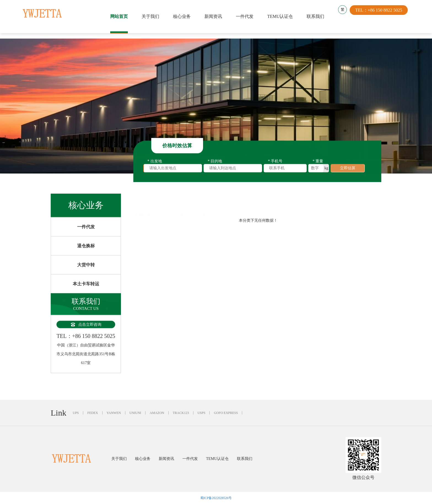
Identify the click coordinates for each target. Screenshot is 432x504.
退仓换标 (86, 253)
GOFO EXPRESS (226, 413)
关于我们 (152, 16)
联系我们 (317, 16)
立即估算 (348, 170)
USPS (202, 413)
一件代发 (246, 16)
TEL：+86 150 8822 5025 (381, 16)
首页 (158, 202)
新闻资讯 (215, 16)
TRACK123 (181, 413)
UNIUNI (135, 413)
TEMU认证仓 (281, 16)
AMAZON (157, 413)
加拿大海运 (199, 202)
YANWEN (114, 413)
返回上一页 (372, 202)
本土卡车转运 (86, 291)
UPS (76, 413)
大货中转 (86, 272)
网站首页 (120, 16)
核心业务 (183, 16)
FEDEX (93, 413)
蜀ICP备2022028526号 (216, 498)
